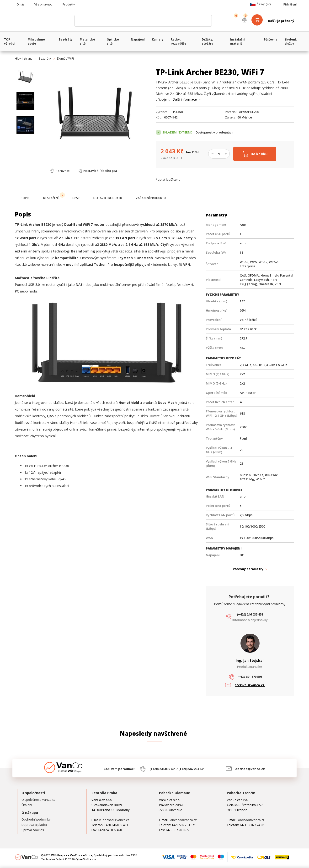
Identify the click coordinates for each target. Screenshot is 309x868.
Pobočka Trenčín (241, 793)
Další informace (185, 99)
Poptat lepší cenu (168, 180)
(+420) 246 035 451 (250, 614)
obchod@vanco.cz (250, 769)
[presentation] (25, 198)
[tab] (25, 198)
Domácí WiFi (65, 59)
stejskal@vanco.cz (250, 685)
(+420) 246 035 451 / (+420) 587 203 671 (177, 769)
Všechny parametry (248, 569)
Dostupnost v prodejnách (214, 132)
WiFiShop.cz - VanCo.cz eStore (42, 21)
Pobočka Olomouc (174, 793)
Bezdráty (45, 59)
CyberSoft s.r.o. (86, 859)
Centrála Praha (104, 793)
